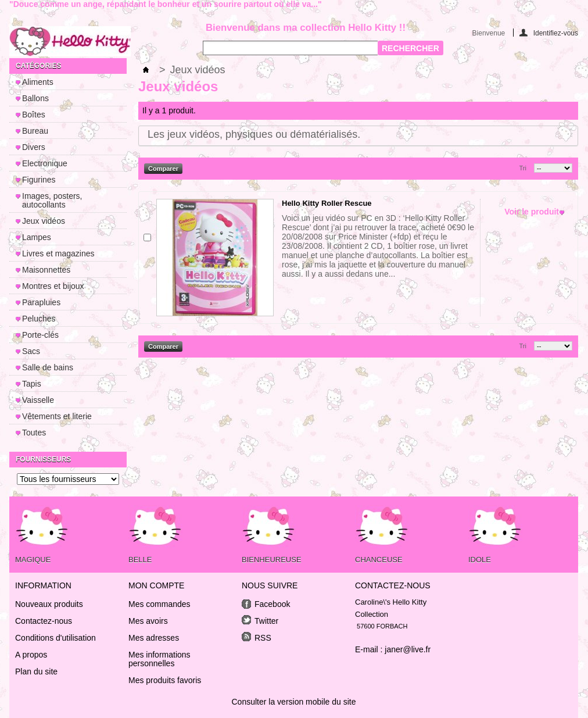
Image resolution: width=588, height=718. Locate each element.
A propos (31, 655)
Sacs (31, 351)
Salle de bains (48, 367)
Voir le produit (532, 212)
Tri (523, 168)
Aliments (38, 82)
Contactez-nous (44, 621)
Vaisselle (38, 400)
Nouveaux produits (49, 604)
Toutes (34, 433)
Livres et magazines (58, 253)
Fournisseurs (43, 459)
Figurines (39, 180)
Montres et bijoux (53, 286)
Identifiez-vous (556, 33)
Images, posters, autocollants (52, 200)
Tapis (32, 384)
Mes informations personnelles (159, 659)
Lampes (37, 237)
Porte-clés (40, 335)
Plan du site (36, 671)
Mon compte (156, 585)
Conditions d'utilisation (55, 638)
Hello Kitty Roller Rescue (327, 203)
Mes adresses (154, 638)
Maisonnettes (46, 270)
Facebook (272, 604)
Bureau (35, 131)
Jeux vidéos (44, 221)
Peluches (39, 319)
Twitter (266, 621)
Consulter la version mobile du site (294, 702)
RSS (263, 638)
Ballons (35, 98)
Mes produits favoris (165, 681)
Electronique (45, 163)
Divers (34, 147)
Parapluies (41, 302)
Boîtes (34, 115)
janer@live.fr (408, 649)
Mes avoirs (148, 621)
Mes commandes (159, 604)
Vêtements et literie (57, 416)
